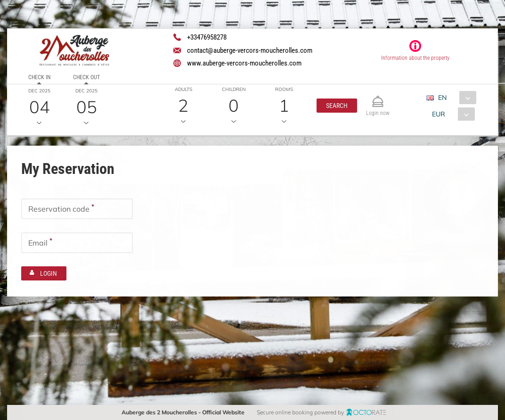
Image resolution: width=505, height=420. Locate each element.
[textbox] (77, 208)
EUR (439, 114)
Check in (39, 77)
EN (442, 98)
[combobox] (455, 98)
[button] (337, 106)
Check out (86, 77)
